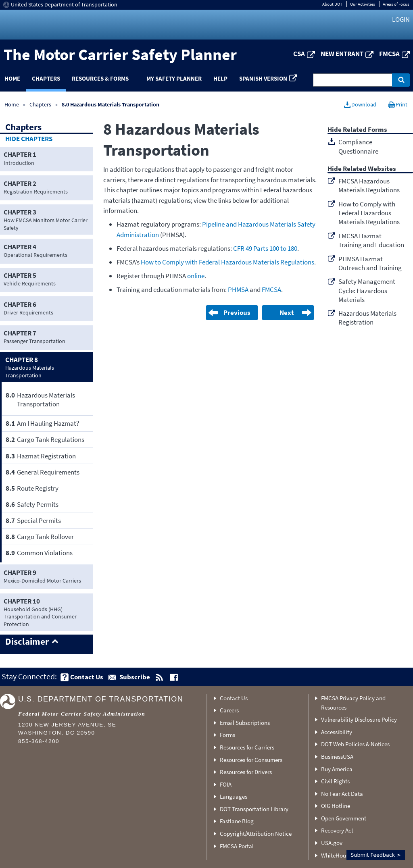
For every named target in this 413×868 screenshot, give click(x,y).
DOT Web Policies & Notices (355, 744)
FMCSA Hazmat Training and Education (371, 240)
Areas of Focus (396, 4)
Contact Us (234, 698)
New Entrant (342, 54)
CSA (299, 54)
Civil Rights (335, 781)
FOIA (226, 784)
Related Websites (369, 169)
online (196, 276)
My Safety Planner (174, 78)
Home (12, 104)
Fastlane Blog (237, 821)
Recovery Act (337, 830)
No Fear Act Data (342, 794)
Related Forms (365, 130)
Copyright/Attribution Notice (256, 834)
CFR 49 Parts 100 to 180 (265, 248)
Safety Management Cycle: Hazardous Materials (367, 290)
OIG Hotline (336, 806)
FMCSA (389, 54)
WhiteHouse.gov (342, 855)
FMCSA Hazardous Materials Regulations (369, 185)
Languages (234, 796)
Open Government (344, 818)
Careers (229, 710)
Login (401, 19)
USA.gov (332, 843)
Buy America (337, 769)
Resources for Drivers (246, 772)
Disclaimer (27, 642)
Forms (227, 735)
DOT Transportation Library (254, 809)
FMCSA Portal (237, 846)
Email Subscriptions (245, 723)
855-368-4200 (39, 741)
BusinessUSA (337, 757)
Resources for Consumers (251, 760)
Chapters (46, 78)
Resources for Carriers (247, 747)
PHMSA (238, 289)
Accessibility (337, 732)
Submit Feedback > (376, 855)
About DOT (332, 4)
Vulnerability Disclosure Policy (359, 719)
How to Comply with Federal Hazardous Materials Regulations (227, 262)
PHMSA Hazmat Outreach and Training (370, 263)
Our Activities (363, 4)
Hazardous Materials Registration (367, 318)
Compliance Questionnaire (358, 146)
